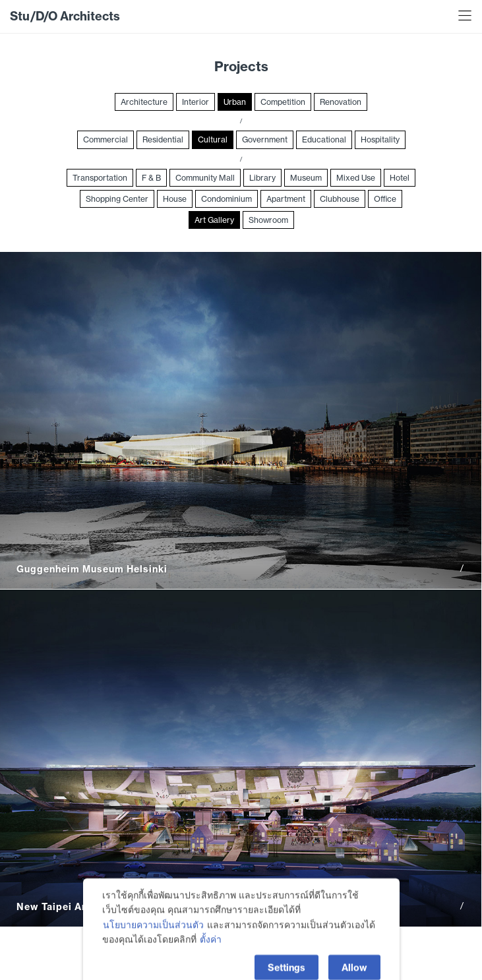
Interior (196, 102)
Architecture (144, 102)
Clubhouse (340, 199)
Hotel (400, 178)
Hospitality (380, 139)
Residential (163, 139)
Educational (324, 139)
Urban (235, 102)
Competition (283, 102)
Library (262, 178)
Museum (306, 178)
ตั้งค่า (211, 954)
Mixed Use (356, 178)
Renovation (341, 102)
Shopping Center (117, 199)
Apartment (286, 199)
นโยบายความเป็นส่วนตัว (153, 938)
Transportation (100, 178)
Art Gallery (214, 220)
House (175, 199)
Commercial (105, 139)
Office (385, 199)
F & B (151, 178)
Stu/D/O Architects (65, 16)
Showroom (268, 220)
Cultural (213, 139)
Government (265, 139)
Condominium (226, 199)
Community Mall (205, 178)
